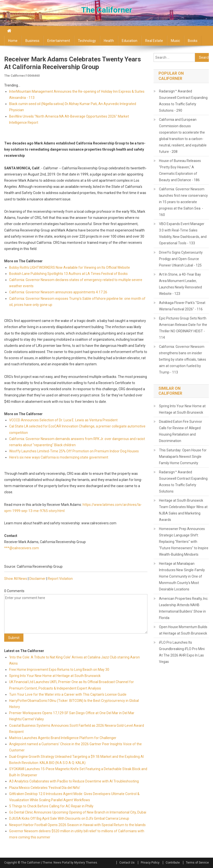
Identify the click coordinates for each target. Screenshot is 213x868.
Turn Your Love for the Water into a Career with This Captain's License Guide (68, 694)
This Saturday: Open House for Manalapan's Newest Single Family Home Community (183, 457)
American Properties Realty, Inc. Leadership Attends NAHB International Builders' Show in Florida (184, 608)
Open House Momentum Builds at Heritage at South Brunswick (183, 630)
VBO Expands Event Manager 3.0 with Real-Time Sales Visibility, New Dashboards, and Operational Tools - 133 (183, 233)
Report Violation (60, 579)
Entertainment (59, 41)
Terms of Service (197, 863)
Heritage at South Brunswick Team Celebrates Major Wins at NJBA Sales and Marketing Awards (183, 510)
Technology (87, 41)
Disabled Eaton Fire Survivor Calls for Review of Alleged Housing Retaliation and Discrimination (181, 431)
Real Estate (154, 41)
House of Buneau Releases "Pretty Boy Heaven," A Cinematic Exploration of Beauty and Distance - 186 (180, 170)
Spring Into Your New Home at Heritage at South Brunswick (55, 676)
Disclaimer (37, 579)
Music (175, 41)
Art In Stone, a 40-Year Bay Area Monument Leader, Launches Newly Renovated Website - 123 (180, 284)
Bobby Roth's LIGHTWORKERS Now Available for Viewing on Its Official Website (70, 267)
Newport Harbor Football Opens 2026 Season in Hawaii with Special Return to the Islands (77, 825)
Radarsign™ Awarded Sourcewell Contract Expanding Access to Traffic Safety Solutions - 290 (183, 101)
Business (32, 41)
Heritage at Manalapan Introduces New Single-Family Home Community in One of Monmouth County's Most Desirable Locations (182, 576)
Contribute (173, 863)
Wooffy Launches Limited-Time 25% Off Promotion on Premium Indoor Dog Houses (74, 451)
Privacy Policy (150, 863)
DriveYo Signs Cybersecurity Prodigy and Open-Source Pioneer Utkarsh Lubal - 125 (181, 259)
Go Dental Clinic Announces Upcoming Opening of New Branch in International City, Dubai (78, 812)
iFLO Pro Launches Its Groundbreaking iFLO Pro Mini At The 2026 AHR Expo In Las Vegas (182, 652)
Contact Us (127, 863)
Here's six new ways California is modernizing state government (59, 457)
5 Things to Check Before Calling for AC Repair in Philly (51, 806)
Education (130, 41)
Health (109, 41)
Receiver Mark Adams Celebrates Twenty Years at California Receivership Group (73, 63)
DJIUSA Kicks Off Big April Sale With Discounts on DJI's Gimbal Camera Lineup (69, 818)
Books (193, 41)
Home (13, 41)
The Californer (107, 10)
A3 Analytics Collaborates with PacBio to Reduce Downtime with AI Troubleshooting (74, 781)
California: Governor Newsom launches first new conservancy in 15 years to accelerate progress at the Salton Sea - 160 (183, 202)
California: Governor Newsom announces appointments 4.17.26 (58, 292)
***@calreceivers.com (22, 548)
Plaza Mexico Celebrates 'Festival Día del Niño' (45, 788)
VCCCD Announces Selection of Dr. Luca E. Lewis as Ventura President (63, 420)
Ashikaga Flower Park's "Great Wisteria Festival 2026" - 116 (182, 306)
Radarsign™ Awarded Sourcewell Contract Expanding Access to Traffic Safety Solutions (183, 482)
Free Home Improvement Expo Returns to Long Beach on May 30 (59, 670)
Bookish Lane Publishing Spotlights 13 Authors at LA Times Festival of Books (68, 274)
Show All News (16, 579)
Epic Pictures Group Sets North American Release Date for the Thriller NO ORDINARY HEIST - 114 (183, 328)
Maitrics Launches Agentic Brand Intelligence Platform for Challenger (63, 738)
